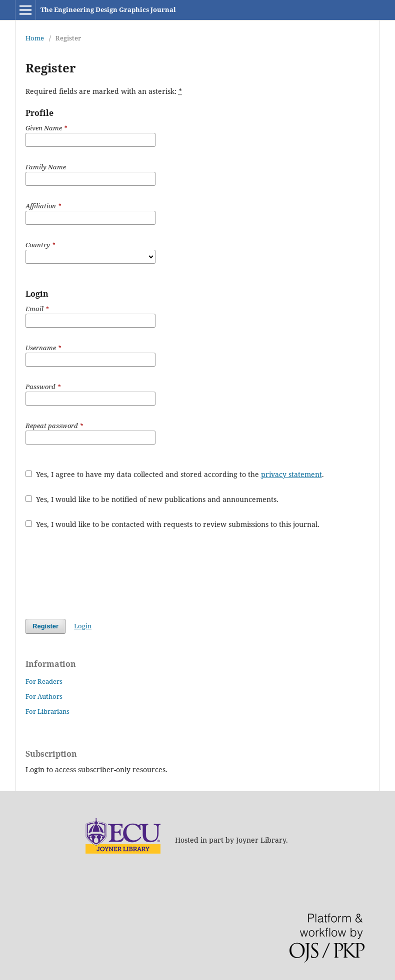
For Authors (44, 696)
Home (35, 38)
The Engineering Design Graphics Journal (108, 9)
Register (45, 626)
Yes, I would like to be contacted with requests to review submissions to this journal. (172, 524)
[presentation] (101, 574)
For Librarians (47, 711)
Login (83, 626)
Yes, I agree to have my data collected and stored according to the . (175, 474)
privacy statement (291, 474)
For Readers (44, 681)
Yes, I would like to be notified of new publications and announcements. (152, 499)
